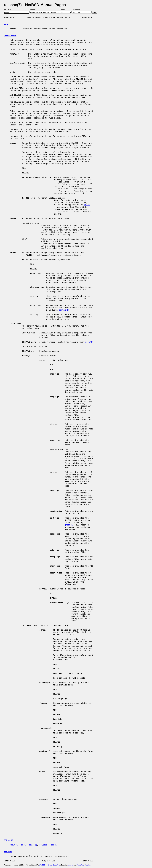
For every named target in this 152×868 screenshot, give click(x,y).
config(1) (64, 310)
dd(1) (24, 845)
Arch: (64, 10)
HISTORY (8, 852)
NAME (6, 24)
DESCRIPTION (10, 36)
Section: (34, 10)
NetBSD (42, 865)
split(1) (44, 845)
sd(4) (87, 205)
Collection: (77, 10)
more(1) (89, 342)
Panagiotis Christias (84, 865)
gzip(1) (33, 845)
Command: (8, 10)
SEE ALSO (8, 840)
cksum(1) (14, 845)
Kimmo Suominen (54, 865)
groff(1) (69, 525)
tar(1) (54, 845)
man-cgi (71, 865)
